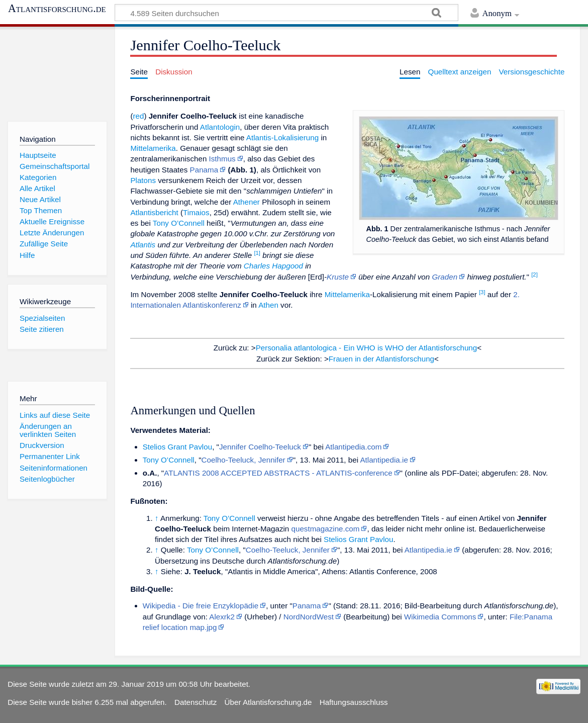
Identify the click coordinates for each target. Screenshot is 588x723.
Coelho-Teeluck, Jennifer (243, 460)
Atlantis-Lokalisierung (282, 138)
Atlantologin (220, 127)
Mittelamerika (153, 148)
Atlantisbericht (154, 212)
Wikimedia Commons (440, 617)
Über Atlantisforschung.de (268, 702)
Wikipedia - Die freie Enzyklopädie (201, 606)
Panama (204, 170)
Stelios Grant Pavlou (177, 447)
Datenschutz (195, 702)
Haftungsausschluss (354, 702)
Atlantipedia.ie (384, 460)
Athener (247, 202)
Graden (445, 277)
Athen (268, 305)
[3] (482, 292)
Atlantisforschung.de (57, 9)
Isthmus (222, 159)
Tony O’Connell (179, 223)
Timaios (196, 212)
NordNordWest (309, 617)
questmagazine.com (326, 529)
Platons (143, 180)
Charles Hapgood (273, 266)
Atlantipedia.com (353, 447)
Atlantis (143, 245)
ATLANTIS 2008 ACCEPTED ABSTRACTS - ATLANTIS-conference (278, 473)
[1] (257, 253)
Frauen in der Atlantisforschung (381, 359)
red (138, 116)
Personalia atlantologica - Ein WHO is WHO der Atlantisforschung (367, 348)
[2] (534, 275)
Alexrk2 (222, 617)
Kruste (338, 277)
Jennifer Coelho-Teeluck (260, 447)
